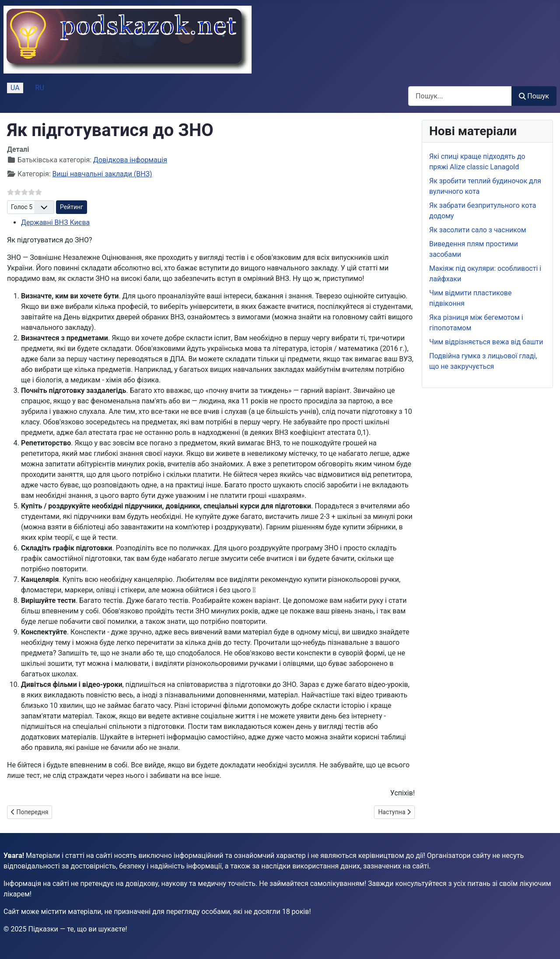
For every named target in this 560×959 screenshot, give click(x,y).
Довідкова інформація (130, 160)
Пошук (534, 96)
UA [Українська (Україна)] (15, 88)
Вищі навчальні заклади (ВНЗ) (102, 174)
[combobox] (460, 96)
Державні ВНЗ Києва (55, 222)
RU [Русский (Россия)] (40, 88)
